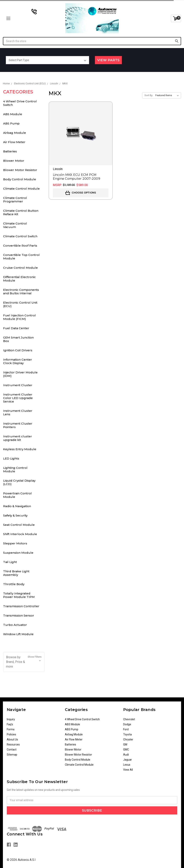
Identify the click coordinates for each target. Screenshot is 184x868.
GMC (126, 750)
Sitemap (12, 755)
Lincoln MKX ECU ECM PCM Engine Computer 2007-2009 (77, 177)
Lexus (127, 765)
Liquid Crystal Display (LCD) (19, 482)
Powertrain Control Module (17, 495)
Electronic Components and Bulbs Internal (21, 291)
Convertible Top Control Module (21, 257)
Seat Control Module (19, 525)
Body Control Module (20, 179)
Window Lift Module (18, 634)
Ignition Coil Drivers (18, 350)
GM (125, 744)
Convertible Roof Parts (20, 246)
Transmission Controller (21, 606)
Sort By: (149, 95)
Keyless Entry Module (20, 449)
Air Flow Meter (14, 142)
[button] (24, 662)
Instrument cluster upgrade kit (18, 438)
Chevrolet (129, 719)
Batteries (10, 151)
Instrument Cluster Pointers (18, 425)
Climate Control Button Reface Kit (21, 212)
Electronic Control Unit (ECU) (20, 304)
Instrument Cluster (18, 385)
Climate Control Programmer (15, 200)
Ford (126, 729)
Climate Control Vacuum (15, 225)
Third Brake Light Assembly (16, 573)
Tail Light (10, 562)
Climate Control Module (21, 189)
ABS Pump (11, 123)
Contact (12, 750)
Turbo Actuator (15, 625)
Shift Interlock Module (20, 534)
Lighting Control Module (15, 469)
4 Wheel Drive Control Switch (20, 103)
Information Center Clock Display (18, 361)
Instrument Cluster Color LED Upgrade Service (18, 398)
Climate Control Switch (20, 236)
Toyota (127, 734)
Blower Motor (14, 161)
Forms (11, 729)
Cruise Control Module (20, 268)
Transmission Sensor (19, 615)
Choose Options (81, 193)
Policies (11, 734)
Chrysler (128, 739)
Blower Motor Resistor (20, 170)
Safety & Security (15, 515)
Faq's (10, 724)
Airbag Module (15, 133)
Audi (126, 755)
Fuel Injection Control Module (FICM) (19, 317)
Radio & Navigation (17, 506)
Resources (13, 744)
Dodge (127, 724)
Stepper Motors (15, 543)
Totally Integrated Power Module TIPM (19, 595)
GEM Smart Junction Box (18, 339)
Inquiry (11, 719)
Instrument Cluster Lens (18, 412)
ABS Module (13, 114)
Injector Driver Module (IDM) (20, 374)
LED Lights (11, 458)
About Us (12, 739)
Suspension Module (18, 553)
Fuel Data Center (16, 328)
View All (128, 770)
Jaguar (128, 760)
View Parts (108, 60)
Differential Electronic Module (19, 279)
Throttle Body (14, 584)
